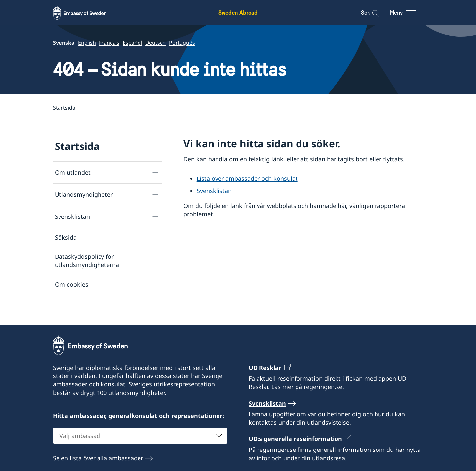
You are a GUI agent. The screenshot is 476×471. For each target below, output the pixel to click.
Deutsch (156, 43)
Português (182, 43)
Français (109, 43)
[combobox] (140, 445)
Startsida (77, 146)
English (87, 43)
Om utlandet (73, 173)
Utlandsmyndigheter (84, 195)
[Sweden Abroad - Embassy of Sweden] (86, 13)
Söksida (66, 237)
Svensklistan (72, 217)
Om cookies (72, 284)
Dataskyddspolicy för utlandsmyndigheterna (87, 261)
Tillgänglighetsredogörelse (93, 303)
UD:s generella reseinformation (295, 448)
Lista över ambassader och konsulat (247, 178)
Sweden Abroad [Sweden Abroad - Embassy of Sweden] (238, 12)
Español (132, 43)
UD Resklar (265, 377)
